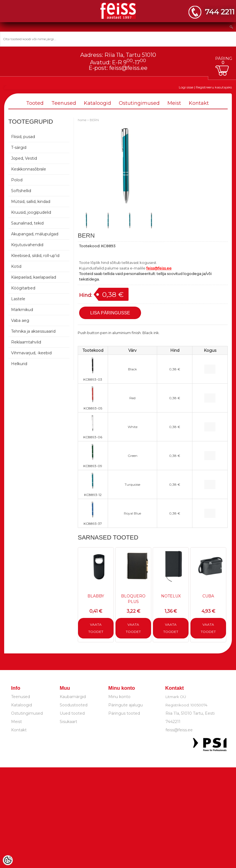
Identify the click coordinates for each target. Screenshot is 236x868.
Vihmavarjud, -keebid (31, 353)
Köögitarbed (23, 288)
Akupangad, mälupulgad (35, 234)
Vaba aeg (20, 320)
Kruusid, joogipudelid (31, 212)
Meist (174, 103)
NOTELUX (171, 596)
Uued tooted (72, 713)
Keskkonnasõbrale (29, 169)
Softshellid (21, 191)
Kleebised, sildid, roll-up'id (35, 256)
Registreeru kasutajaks (214, 87)
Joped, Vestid (24, 158)
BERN (94, 120)
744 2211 (220, 12)
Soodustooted (74, 705)
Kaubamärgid (73, 697)
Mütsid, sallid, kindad (31, 202)
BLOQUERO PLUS (133, 599)
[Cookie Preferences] (8, 860)
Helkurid (19, 364)
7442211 (173, 722)
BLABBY (96, 596)
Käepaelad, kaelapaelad (34, 277)
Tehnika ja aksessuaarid (33, 331)
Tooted (35, 103)
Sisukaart (68, 722)
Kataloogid (97, 103)
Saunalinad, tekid (27, 223)
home (82, 120)
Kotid (16, 266)
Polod (17, 180)
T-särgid (19, 147)
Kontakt (199, 103)
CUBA (208, 596)
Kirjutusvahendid (27, 245)
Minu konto (119, 697)
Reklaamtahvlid (26, 342)
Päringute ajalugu (125, 705)
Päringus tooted (124, 713)
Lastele (18, 299)
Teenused (64, 103)
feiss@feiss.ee (128, 68)
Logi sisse (186, 87)
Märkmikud (22, 310)
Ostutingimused (139, 103)
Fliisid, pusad (23, 137)
